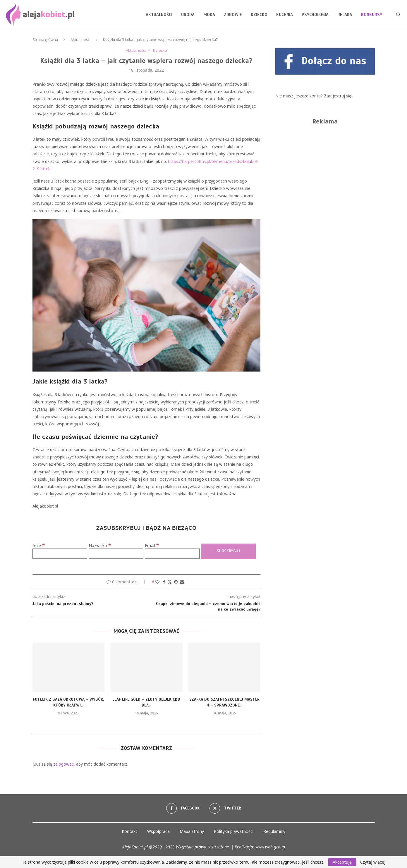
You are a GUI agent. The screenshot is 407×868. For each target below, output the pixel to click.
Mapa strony (192, 831)
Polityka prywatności (234, 831)
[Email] (172, 554)
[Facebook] (183, 808)
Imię (39, 545)
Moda (209, 15)
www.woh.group (270, 847)
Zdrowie (233, 15)
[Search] (398, 15)
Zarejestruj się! (338, 96)
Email (152, 545)
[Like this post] (157, 582)
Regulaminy (274, 831)
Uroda (188, 15)
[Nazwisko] (116, 554)
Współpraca (158, 831)
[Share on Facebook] (164, 582)
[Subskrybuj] (228, 551)
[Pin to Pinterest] (176, 582)
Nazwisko (100, 545)
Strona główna (45, 39)
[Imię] (60, 554)
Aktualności (159, 15)
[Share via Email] (182, 582)
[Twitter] (225, 808)
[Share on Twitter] (170, 582)
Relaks (345, 15)
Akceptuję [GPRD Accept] (342, 862)
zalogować (63, 764)
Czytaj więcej (373, 862)
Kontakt (129, 831)
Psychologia (315, 15)
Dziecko (259, 15)
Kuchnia (285, 15)
